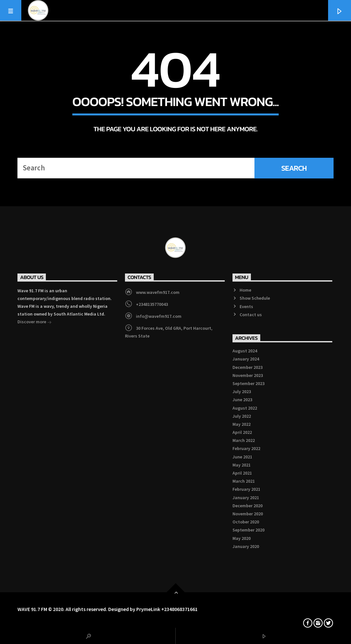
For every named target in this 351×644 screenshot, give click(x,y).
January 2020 (246, 546)
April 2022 (242, 432)
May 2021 (242, 465)
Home (245, 290)
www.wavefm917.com (158, 292)
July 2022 (242, 416)
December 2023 (248, 367)
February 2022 (246, 448)
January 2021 (246, 498)
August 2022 (245, 408)
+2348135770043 (152, 304)
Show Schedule (255, 298)
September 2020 (248, 530)
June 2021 (242, 457)
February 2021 (246, 489)
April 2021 (242, 473)
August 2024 (245, 351)
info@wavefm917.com (159, 316)
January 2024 (246, 359)
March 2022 (244, 440)
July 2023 (242, 392)
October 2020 (246, 522)
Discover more (35, 322)
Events (246, 306)
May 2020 (242, 538)
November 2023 (248, 375)
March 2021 (244, 481)
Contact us (251, 315)
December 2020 (248, 506)
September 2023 (248, 383)
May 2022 (242, 424)
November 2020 (248, 514)
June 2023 (242, 400)
